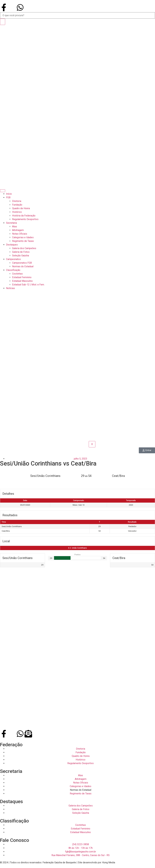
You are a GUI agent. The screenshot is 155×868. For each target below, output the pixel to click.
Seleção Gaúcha (21, 256)
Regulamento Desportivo (25, 219)
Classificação (13, 270)
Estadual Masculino (22, 281)
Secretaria (11, 223)
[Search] (3, 22)
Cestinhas (17, 274)
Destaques (12, 245)
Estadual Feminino (22, 277)
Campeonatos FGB (22, 263)
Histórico (17, 212)
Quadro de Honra (21, 208)
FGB (8, 197)
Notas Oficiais (20, 234)
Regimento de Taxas (23, 241)
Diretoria (17, 201)
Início (9, 194)
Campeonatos (13, 259)
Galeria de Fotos (21, 252)
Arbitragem (18, 230)
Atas (15, 226)
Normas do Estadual (23, 266)
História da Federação (24, 216)
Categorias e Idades (23, 237)
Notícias (10, 288)
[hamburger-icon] (3, 191)
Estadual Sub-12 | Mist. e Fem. (28, 285)
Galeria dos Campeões (24, 248)
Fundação (17, 205)
